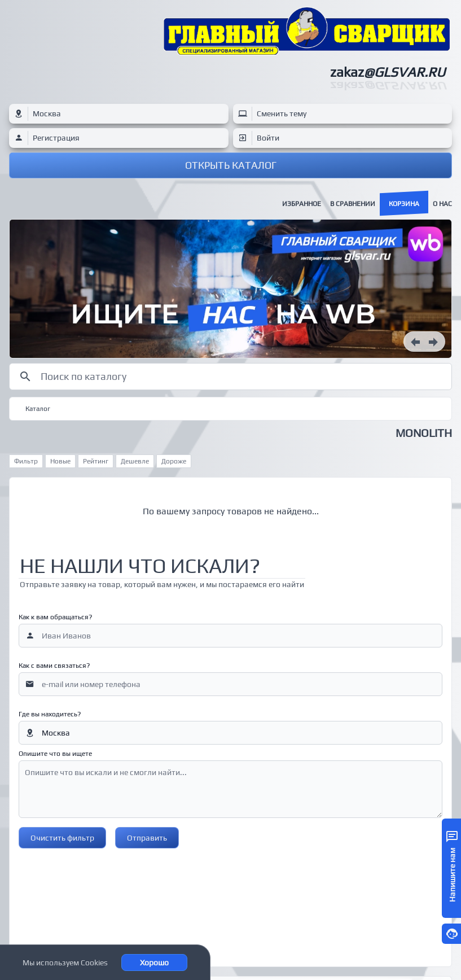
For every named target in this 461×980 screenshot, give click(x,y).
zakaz (388, 72)
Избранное (302, 204)
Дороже (174, 461)
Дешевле (135, 461)
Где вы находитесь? (50, 714)
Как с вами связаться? (54, 666)
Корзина (404, 204)
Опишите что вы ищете (55, 754)
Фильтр (26, 461)
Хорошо (154, 963)
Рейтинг (96, 461)
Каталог (38, 409)
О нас (442, 204)
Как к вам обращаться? (55, 617)
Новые (60, 461)
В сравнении (353, 204)
